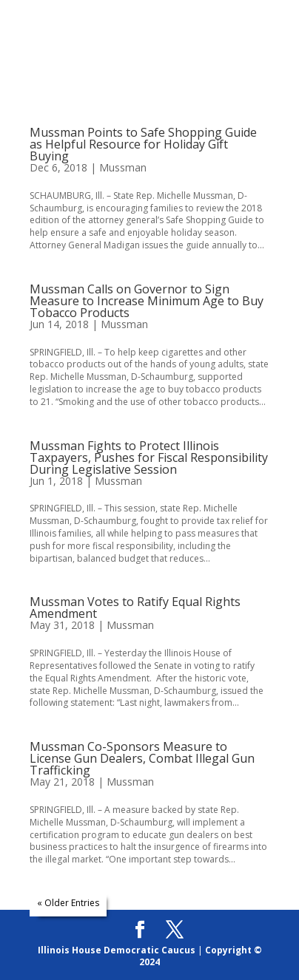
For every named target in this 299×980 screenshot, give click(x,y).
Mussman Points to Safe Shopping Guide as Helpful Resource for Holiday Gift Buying (143, 144)
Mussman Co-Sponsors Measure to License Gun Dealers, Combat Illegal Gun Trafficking (142, 758)
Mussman (123, 167)
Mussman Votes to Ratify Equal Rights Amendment (135, 608)
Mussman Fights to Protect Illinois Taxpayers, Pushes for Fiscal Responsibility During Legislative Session (149, 457)
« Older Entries (68, 903)
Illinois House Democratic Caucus (117, 950)
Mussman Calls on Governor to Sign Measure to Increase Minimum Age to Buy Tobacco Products (147, 301)
